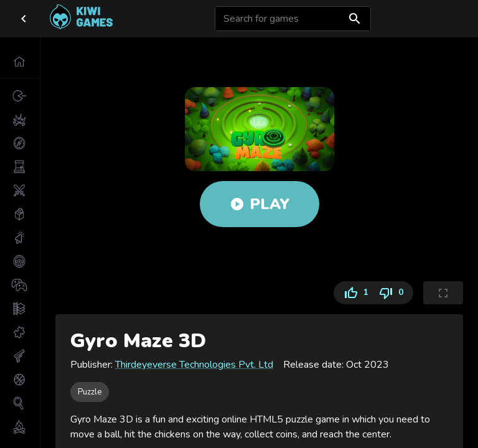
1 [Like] (354, 293)
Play (260, 204)
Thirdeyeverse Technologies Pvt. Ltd (194, 365)
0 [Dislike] (393, 293)
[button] (20, 62)
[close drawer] (24, 19)
